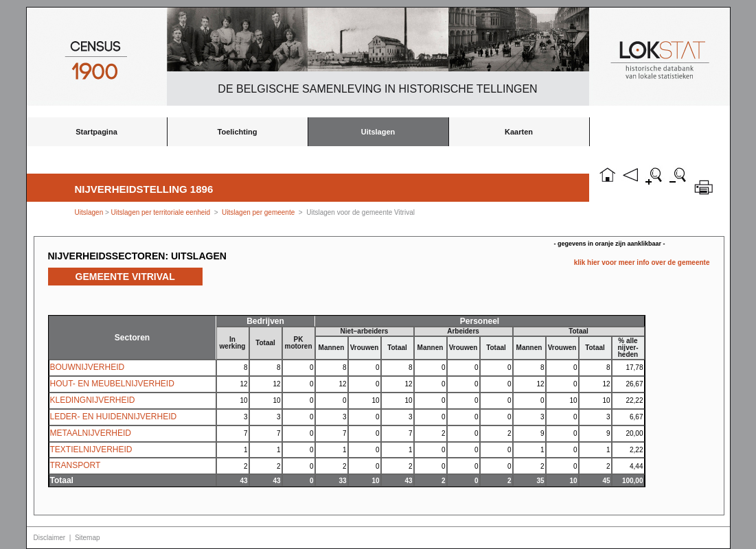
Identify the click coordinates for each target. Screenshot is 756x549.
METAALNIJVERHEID (91, 433)
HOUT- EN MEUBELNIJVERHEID (112, 384)
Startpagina (96, 132)
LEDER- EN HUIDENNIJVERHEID (114, 417)
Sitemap (88, 538)
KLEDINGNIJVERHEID (93, 400)
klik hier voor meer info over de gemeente (642, 262)
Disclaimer (50, 538)
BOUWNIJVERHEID (88, 367)
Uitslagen (378, 132)
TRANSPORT (76, 465)
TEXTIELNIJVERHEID (91, 449)
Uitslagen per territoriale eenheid (162, 212)
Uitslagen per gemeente (258, 212)
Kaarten (519, 132)
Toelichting (238, 132)
